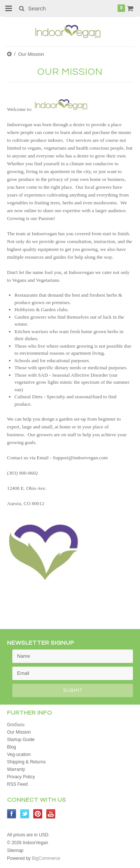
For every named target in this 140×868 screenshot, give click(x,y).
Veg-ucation (19, 754)
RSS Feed (17, 784)
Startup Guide (21, 740)
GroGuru (16, 725)
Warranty (16, 769)
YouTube (51, 814)
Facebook (12, 814)
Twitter (25, 814)
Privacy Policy (21, 777)
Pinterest (38, 814)
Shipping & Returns (26, 762)
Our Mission (19, 732)
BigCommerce (46, 858)
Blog (12, 747)
